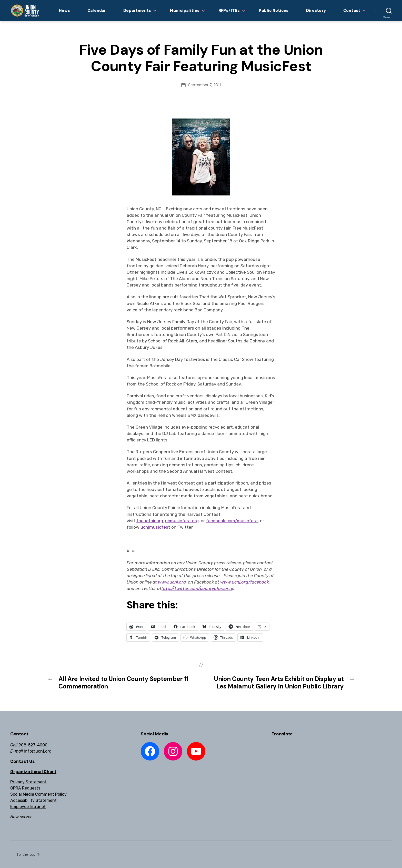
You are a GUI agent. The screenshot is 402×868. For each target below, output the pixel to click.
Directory (316, 11)
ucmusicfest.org (182, 521)
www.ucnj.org (172, 582)
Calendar (97, 11)
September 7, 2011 (204, 85)
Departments (137, 11)
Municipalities (185, 11)
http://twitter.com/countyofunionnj (197, 588)
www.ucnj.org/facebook (245, 582)
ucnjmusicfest (155, 527)
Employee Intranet (28, 807)
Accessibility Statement (33, 800)
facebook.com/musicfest (232, 521)
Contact (352, 11)
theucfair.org (150, 521)
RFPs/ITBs (229, 11)
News (65, 11)
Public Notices (274, 11)
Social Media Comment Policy (38, 794)
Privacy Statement (28, 782)
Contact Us (22, 761)
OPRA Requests (25, 788)
